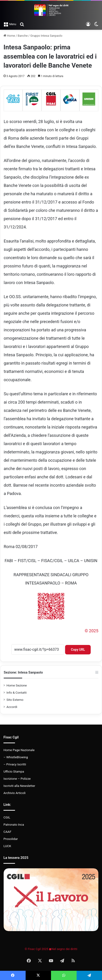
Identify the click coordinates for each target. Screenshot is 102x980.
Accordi (12, 707)
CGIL (7, 817)
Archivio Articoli (15, 793)
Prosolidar (11, 839)
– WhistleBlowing (16, 757)
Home (9, 36)
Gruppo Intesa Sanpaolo (46, 36)
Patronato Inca (14, 824)
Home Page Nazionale (19, 750)
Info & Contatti (16, 692)
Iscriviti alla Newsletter (19, 786)
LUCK (7, 846)
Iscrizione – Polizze (17, 779)
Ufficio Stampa (14, 771)
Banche (23, 36)
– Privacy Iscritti (15, 764)
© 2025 (91, 631)
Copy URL (78, 650)
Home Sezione (17, 685)
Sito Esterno (15, 700)
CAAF (7, 832)
